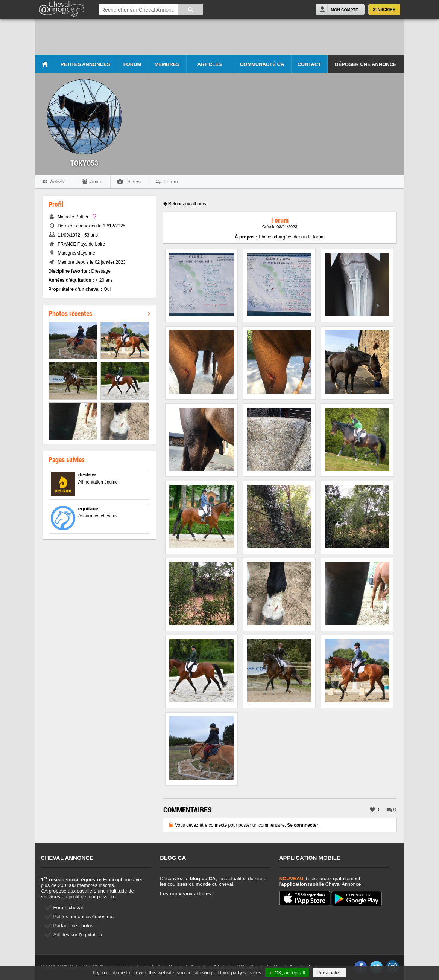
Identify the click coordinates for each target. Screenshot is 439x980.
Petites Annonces (85, 64)
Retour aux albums (185, 204)
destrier (87, 475)
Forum (132, 64)
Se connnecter (303, 825)
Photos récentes (99, 313)
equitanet (89, 509)
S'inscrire (384, 9)
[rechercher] (138, 10)
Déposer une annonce (365, 64)
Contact (309, 64)
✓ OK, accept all (287, 973)
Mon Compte (345, 10)
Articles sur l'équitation (78, 935)
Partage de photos (73, 926)
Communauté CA (262, 64)
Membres (167, 64)
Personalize (330, 973)
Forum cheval (68, 907)
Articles (210, 64)
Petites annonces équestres (84, 917)
